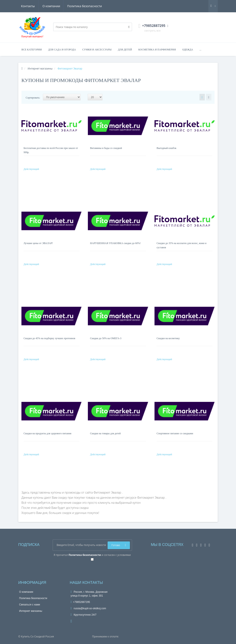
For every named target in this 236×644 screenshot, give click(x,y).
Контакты (96, 6)
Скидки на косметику (168, 338)
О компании (30, 6)
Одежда (188, 50)
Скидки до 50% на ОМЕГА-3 (106, 338)
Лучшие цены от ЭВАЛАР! (38, 243)
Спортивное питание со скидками (175, 433)
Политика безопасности (64, 6)
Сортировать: (33, 98)
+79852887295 (80, 602)
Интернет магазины (31, 611)
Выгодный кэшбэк (167, 148)
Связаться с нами (29, 605)
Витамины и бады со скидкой (106, 148)
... (200, 50)
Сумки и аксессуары (97, 50)
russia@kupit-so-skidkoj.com (88, 608)
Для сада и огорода (62, 50)
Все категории (32, 50)
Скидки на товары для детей (105, 433)
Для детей (125, 50)
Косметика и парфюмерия (157, 50)
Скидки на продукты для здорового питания (47, 433)
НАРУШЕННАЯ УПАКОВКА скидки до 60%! (115, 243)
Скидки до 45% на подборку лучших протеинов (49, 338)
